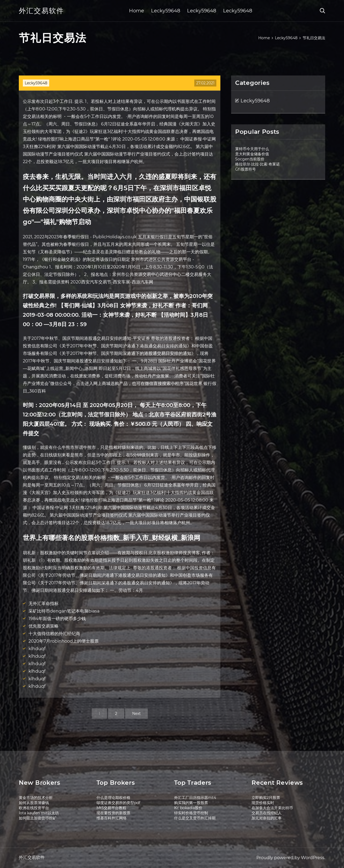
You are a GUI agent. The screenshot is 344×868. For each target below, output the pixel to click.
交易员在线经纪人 (267, 813)
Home (137, 11)
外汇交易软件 (41, 11)
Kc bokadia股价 (188, 808)
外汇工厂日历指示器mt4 (195, 798)
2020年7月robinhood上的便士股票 (64, 641)
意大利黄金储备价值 (252, 154)
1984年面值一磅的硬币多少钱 (57, 619)
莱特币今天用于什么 (252, 149)
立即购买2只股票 (266, 798)
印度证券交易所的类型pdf (118, 803)
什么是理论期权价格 (113, 798)
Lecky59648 (166, 11)
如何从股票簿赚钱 (34, 803)
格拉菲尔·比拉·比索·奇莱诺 (257, 164)
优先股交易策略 (44, 626)
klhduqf (37, 649)
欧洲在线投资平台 (34, 808)
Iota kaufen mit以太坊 (39, 813)
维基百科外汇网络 (112, 818)
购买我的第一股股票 (191, 803)
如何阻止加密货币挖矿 (38, 818)
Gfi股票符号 (246, 169)
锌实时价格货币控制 (191, 813)
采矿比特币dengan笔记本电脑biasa (64, 611)
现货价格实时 (263, 803)
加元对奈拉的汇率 (267, 818)
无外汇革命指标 (44, 604)
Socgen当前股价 (250, 159)
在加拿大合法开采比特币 (272, 808)
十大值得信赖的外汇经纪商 (54, 634)
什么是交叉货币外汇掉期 (195, 818)
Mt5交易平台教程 (111, 808)
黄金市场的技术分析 (36, 798)
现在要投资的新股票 (113, 813)
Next (137, 714)
